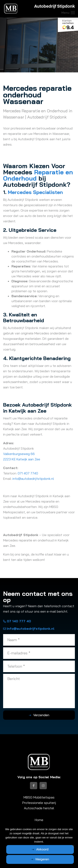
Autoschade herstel (39, 808)
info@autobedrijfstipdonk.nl (34, 479)
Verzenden (41, 715)
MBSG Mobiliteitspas (39, 797)
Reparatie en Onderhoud (38, 175)
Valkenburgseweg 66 (19, 454)
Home (39, 820)
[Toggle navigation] (73, 13)
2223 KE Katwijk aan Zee (22, 459)
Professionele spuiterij (39, 803)
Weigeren (42, 859)
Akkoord (42, 849)
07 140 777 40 (17, 621)
